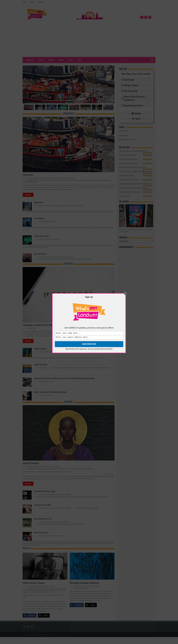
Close (125, 293)
